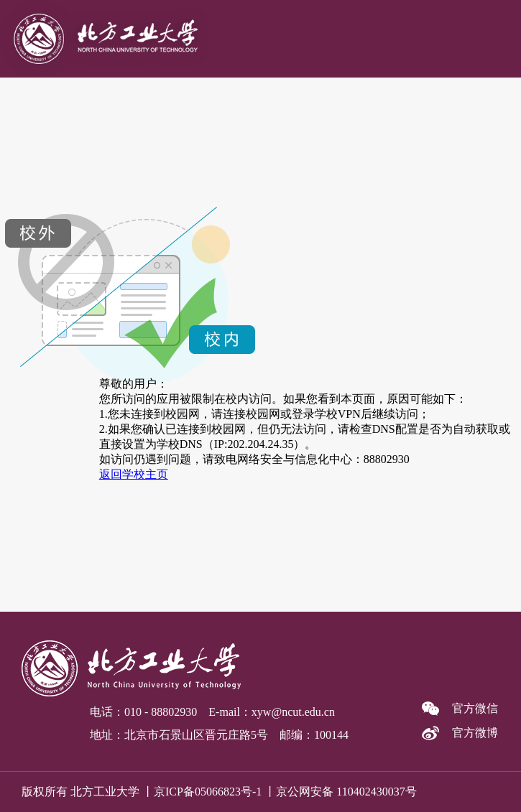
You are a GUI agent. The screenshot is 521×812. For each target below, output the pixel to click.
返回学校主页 (134, 474)
